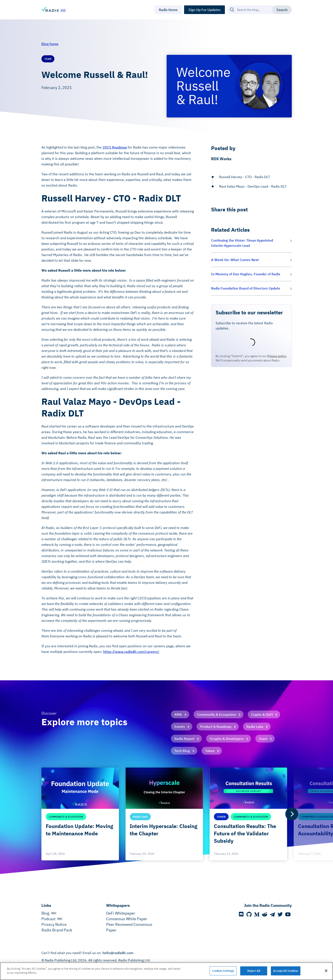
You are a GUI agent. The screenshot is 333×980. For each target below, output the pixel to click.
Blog (45, 913)
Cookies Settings (223, 971)
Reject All (254, 971)
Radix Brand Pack (57, 930)
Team (263, 739)
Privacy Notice (54, 924)
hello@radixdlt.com (118, 953)
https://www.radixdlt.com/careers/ (131, 652)
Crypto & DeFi (262, 714)
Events (180, 727)
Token (210, 751)
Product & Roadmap (216, 727)
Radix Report (184, 739)
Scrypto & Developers (227, 739)
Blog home (50, 44)
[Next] (292, 814)
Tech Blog (182, 751)
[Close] (326, 971)
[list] (167, 814)
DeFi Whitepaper (121, 913)
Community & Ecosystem (217, 714)
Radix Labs (255, 727)
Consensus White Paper (127, 919)
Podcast (48, 919)
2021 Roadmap (115, 147)
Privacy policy (277, 356)
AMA (178, 714)
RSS (54, 913)
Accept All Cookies (286, 971)
